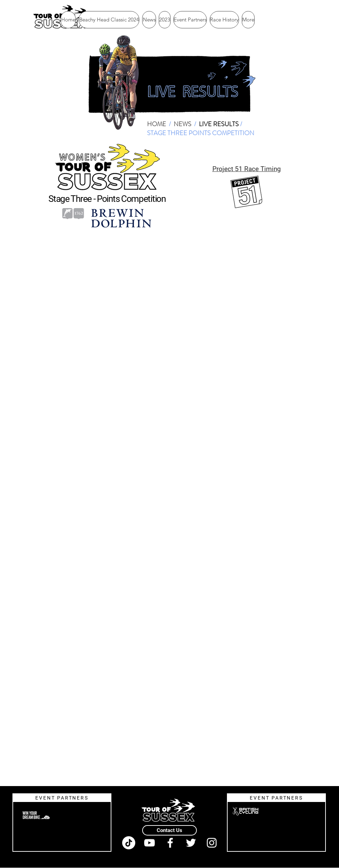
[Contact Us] (169, 830)
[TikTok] (129, 843)
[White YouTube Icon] (149, 843)
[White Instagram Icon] (212, 843)
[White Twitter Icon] (191, 843)
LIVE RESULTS (219, 124)
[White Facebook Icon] (170, 843)
